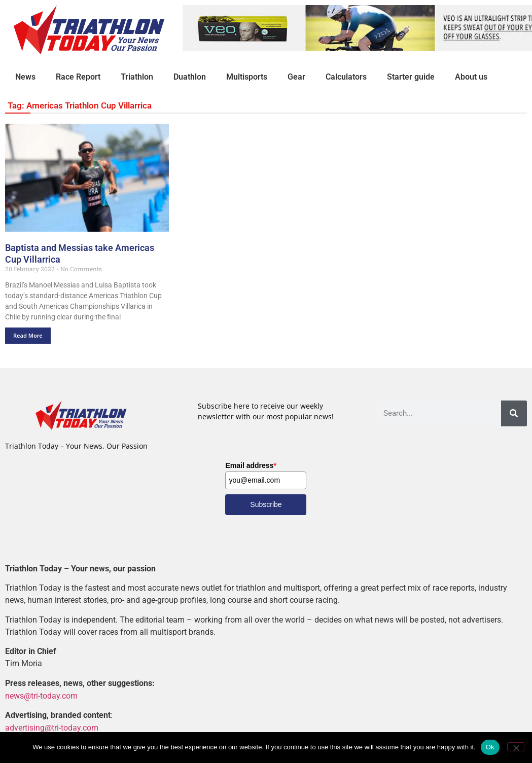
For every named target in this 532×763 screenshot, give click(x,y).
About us (471, 77)
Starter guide (411, 77)
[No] (516, 747)
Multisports (247, 77)
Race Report (78, 77)
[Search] (514, 413)
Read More (28, 335)
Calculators (346, 77)
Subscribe (266, 504)
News (25, 77)
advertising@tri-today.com (52, 728)
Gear (296, 77)
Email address (251, 465)
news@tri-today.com (41, 695)
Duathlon (190, 77)
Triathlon (137, 77)
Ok (490, 747)
